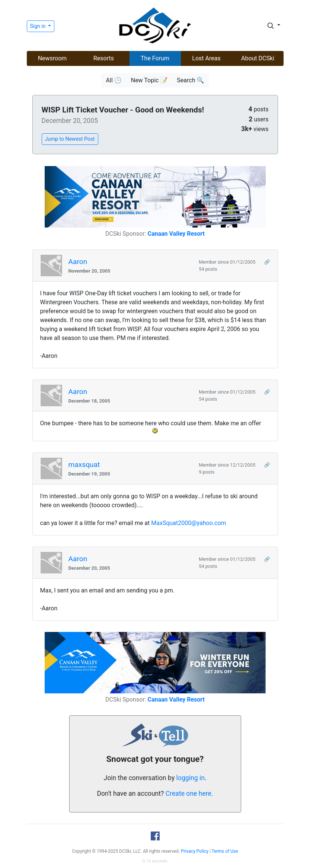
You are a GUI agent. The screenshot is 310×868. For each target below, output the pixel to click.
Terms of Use (225, 851)
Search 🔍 (190, 80)
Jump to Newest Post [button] (70, 139)
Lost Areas (206, 58)
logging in (191, 778)
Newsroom (52, 58)
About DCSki (258, 58)
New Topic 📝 (149, 80)
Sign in (39, 26)
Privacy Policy (195, 851)
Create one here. (189, 794)
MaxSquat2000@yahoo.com (188, 523)
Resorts (104, 58)
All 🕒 (114, 80)
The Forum (155, 58)
